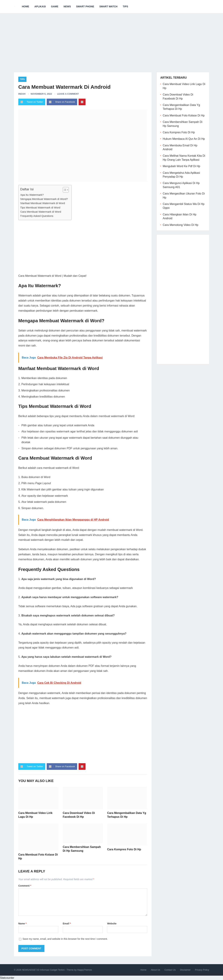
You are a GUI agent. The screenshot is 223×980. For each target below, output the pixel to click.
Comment (25, 886)
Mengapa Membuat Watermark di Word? (44, 199)
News (67, 6)
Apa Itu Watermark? (32, 195)
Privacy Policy (202, 970)
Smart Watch (108, 6)
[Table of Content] (66, 190)
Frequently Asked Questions (37, 216)
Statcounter (7, 978)
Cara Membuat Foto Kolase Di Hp (184, 115)
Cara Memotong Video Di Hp (180, 225)
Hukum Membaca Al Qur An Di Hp (184, 139)
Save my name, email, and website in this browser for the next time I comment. (65, 939)
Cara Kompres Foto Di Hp (124, 849)
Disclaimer (185, 970)
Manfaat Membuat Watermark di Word (43, 203)
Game (55, 6)
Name (22, 924)
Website (112, 924)
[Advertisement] (111, 40)
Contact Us (170, 970)
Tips (125, 6)
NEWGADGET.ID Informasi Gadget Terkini (43, 970)
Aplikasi (40, 6)
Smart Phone (85, 6)
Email (67, 924)
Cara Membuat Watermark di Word (41, 212)
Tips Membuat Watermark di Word (40, 207)
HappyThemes (85, 970)
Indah (22, 94)
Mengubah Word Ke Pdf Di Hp (181, 166)
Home (25, 6)
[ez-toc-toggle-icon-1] (64, 190)
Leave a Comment (68, 94)
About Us (155, 970)
